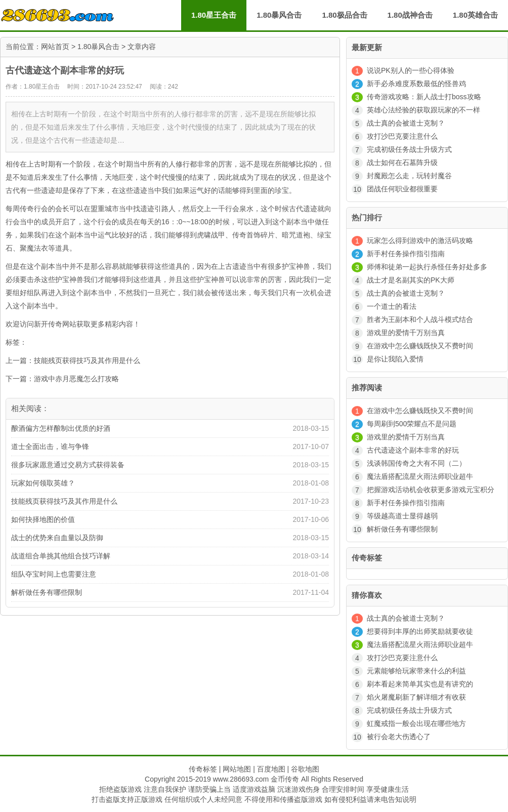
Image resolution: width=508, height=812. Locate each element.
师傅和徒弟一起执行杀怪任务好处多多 (427, 267)
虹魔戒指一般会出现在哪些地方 (416, 723)
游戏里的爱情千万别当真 (406, 333)
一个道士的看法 (392, 306)
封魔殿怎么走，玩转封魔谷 (409, 176)
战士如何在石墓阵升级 (402, 163)
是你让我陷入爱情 (395, 359)
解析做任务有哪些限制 (47, 592)
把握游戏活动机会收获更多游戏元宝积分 (431, 490)
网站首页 (55, 47)
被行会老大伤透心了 (399, 737)
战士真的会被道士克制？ (406, 123)
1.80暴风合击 (98, 47)
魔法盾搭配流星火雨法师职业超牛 (420, 476)
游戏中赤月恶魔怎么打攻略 (76, 379)
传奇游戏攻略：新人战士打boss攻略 (424, 97)
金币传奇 (285, 779)
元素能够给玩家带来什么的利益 (416, 671)
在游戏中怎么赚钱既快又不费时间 (420, 346)
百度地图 (271, 769)
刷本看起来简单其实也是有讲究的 (420, 684)
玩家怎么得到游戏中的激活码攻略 (420, 240)
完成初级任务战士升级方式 (409, 149)
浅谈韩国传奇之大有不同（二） (416, 463)
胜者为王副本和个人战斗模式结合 (420, 319)
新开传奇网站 (55, 324)
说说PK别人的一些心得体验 (411, 70)
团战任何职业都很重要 (402, 189)
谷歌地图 (305, 769)
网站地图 (237, 769)
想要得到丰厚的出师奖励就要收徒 (420, 631)
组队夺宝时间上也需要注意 (54, 574)
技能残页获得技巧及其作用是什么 (87, 360)
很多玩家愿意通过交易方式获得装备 (68, 465)
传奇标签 (203, 769)
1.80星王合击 (214, 15)
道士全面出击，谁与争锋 (50, 446)
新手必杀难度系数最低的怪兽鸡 (416, 84)
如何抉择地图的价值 (43, 519)
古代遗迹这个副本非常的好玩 (413, 450)
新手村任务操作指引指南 (406, 254)
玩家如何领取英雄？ (43, 483)
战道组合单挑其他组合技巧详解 (61, 556)
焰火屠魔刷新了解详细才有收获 (416, 697)
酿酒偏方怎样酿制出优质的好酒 (61, 428)
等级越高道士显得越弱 (402, 516)
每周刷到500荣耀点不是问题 (412, 424)
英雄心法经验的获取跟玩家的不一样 (424, 110)
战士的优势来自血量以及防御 (57, 538)
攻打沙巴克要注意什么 (402, 136)
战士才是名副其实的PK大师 (411, 280)
